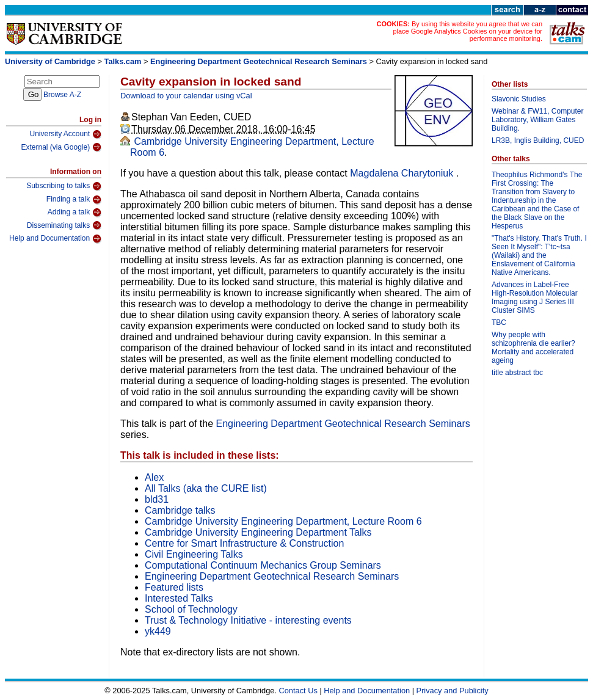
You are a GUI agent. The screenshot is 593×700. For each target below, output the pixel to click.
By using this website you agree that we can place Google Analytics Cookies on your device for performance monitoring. (467, 31)
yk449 (158, 631)
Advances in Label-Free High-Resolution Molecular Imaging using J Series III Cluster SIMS (535, 297)
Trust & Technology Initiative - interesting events (248, 620)
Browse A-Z (62, 95)
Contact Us (298, 691)
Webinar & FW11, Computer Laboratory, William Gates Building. (538, 120)
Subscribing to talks (64, 186)
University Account (65, 134)
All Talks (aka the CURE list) (206, 488)
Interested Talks (179, 598)
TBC (499, 323)
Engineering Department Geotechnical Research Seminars (259, 61)
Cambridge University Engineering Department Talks (258, 532)
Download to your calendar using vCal (186, 96)
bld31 (157, 499)
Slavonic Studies (519, 99)
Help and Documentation (55, 239)
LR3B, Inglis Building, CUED (538, 140)
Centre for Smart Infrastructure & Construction (244, 543)
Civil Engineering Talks (194, 554)
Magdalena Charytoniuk (403, 173)
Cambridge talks (180, 510)
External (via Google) (61, 147)
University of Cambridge (50, 61)
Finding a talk (74, 200)
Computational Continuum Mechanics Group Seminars (263, 565)
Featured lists (174, 587)
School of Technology (191, 609)
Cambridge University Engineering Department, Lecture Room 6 (283, 521)
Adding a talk (75, 213)
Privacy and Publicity (453, 691)
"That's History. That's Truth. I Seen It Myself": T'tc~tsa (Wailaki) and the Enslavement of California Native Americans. (539, 255)
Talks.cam (123, 61)
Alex (154, 477)
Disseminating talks (64, 225)
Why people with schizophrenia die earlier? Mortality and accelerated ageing (533, 348)
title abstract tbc (517, 373)
